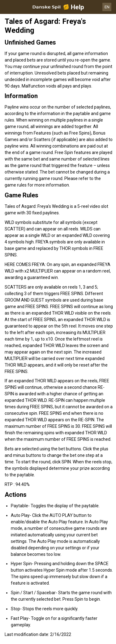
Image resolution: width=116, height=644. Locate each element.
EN (107, 7)
